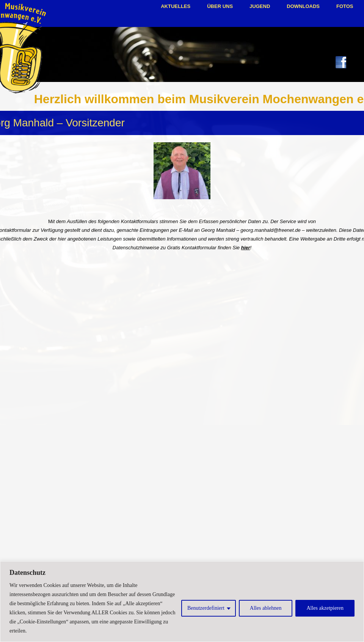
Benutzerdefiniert (206, 608)
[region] (182, 602)
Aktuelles (176, 6)
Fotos (345, 6)
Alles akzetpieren (325, 608)
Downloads (303, 6)
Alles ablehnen (266, 608)
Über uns (220, 6)
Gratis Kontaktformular (192, 248)
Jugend (260, 6)
